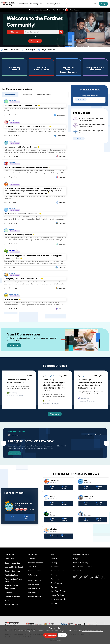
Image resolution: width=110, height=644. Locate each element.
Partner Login (33, 575)
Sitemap (54, 603)
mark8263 (12, 142)
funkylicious (54, 480)
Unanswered (27, 95)
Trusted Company (35, 584)
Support (54, 575)
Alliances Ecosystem (36, 563)
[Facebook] (75, 577)
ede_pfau (53, 529)
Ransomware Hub (57, 571)
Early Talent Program (58, 591)
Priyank (12, 121)
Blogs (65, 4)
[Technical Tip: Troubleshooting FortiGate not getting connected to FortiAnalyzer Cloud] (91, 390)
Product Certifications (36, 597)
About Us (54, 559)
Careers (54, 587)
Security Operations (13, 571)
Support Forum (22, 4)
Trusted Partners (34, 592)
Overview (9, 592)
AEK (86, 480)
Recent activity (10, 95)
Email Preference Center (83, 567)
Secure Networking (12, 563)
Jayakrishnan (13, 183)
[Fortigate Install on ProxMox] (55, 443)
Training (54, 563)
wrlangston (13, 273)
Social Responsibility (58, 599)
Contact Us (77, 571)
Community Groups (54, 4)
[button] (55, 640)
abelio (86, 513)
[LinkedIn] (92, 577)
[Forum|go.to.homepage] (8, 4)
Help (95, 4)
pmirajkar (12, 250)
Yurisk (52, 513)
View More (14, 345)
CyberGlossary (56, 583)
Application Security (13, 575)
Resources (55, 567)
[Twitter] (81, 577)
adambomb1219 (23, 504)
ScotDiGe (12, 162)
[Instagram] (97, 577)
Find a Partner (33, 567)
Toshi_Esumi (89, 497)
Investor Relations (57, 595)
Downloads (55, 579)
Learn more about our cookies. (92, 631)
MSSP (7, 600)
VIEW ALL (81, 99)
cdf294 (11, 229)
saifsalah (12, 208)
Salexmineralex (14, 294)
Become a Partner (35, 571)
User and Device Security (15, 567)
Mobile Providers (11, 604)
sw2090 (53, 497)
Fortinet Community (81, 563)
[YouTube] (86, 577)
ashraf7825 (13, 100)
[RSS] (103, 577)
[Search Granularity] (15, 32)
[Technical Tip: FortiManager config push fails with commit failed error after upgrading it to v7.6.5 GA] (55, 390)
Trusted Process (34, 588)
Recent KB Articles (44, 95)
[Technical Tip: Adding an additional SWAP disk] (19, 390)
